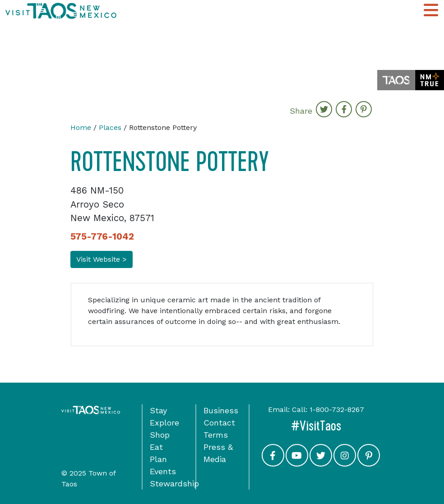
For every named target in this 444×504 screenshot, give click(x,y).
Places (110, 127)
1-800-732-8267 (337, 409)
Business (221, 410)
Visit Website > (102, 259)
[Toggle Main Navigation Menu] (431, 11)
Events (163, 471)
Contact (219, 423)
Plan (158, 459)
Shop (160, 435)
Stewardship (174, 483)
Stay (158, 410)
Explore (164, 423)
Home (81, 127)
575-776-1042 (102, 236)
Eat (156, 447)
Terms (216, 435)
